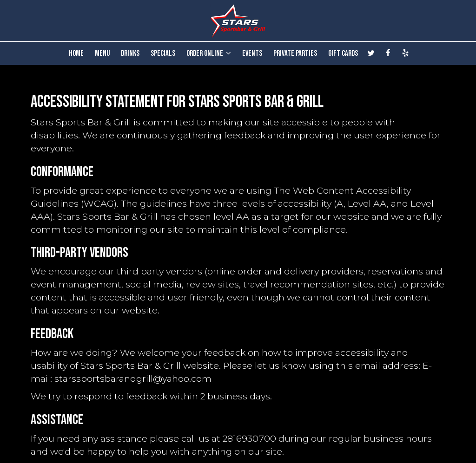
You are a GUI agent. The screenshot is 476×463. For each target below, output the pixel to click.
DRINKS (130, 53)
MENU (102, 53)
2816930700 (249, 438)
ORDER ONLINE (209, 53)
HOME (76, 53)
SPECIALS (163, 53)
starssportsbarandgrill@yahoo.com (133, 378)
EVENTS (252, 53)
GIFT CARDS (343, 53)
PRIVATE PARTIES (295, 53)
